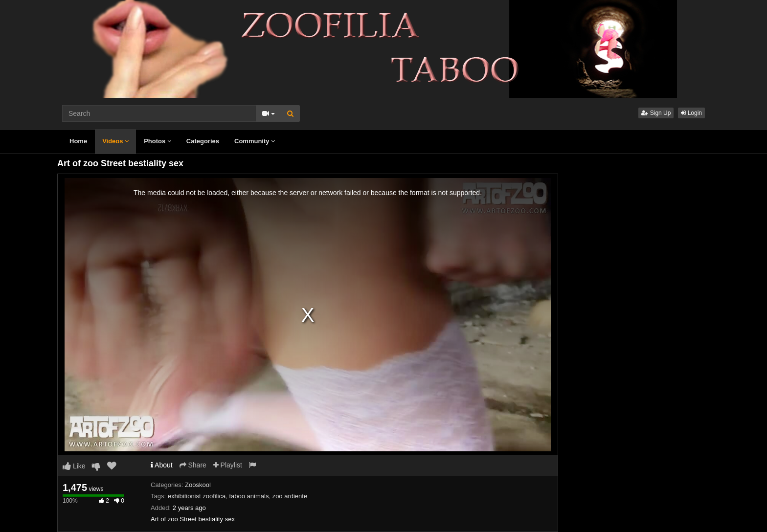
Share (193, 465)
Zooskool (198, 485)
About (162, 465)
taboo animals (249, 496)
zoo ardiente (290, 496)
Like (74, 466)
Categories (203, 141)
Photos (158, 141)
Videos (115, 141)
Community (255, 141)
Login (691, 113)
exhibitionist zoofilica (197, 496)
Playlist (228, 465)
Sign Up (656, 113)
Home (78, 141)
